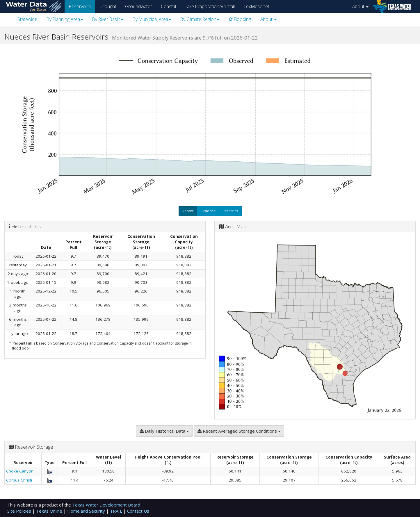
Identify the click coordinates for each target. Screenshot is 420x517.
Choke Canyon (20, 471)
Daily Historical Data (164, 431)
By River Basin (108, 19)
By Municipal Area (152, 19)
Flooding (240, 19)
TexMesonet (256, 6)
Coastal (168, 6)
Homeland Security (87, 511)
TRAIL (117, 511)
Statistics (231, 211)
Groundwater (139, 6)
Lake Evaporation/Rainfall (210, 6)
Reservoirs (80, 6)
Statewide (27, 19)
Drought (108, 6)
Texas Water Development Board (106, 505)
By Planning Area (65, 19)
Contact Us (138, 511)
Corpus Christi (19, 480)
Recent (188, 211)
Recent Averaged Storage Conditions (239, 431)
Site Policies (20, 511)
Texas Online (50, 511)
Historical (209, 211)
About (360, 6)
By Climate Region (200, 19)
